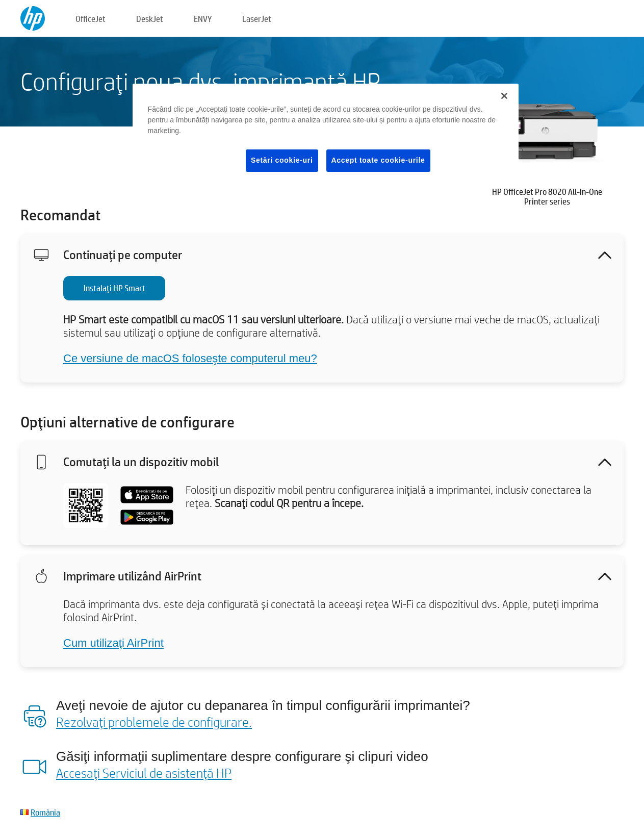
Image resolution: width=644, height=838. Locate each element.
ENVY (203, 19)
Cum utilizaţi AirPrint (113, 643)
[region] (326, 136)
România (45, 812)
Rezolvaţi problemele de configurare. (154, 722)
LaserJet (257, 19)
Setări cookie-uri (282, 160)
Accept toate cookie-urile (378, 160)
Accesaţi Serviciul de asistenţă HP (144, 773)
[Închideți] (504, 96)
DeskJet (150, 19)
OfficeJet (91, 19)
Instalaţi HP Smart (114, 288)
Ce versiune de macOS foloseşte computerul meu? (190, 358)
